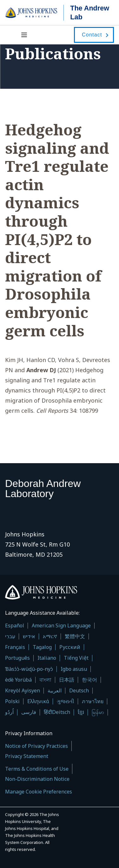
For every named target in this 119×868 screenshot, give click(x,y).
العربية (55, 691)
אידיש (29, 636)
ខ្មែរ (81, 712)
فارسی (29, 712)
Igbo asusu (74, 669)
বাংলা (45, 680)
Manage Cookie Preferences (39, 792)
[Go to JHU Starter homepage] (34, 13)
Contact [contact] (92, 35)
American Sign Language (61, 626)
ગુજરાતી (66, 701)
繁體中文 (75, 636)
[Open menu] (25, 35)
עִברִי (10, 636)
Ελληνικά (38, 701)
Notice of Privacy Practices (36, 746)
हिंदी (48, 712)
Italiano (47, 658)
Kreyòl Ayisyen (23, 691)
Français (15, 647)
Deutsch (79, 691)
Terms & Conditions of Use (37, 769)
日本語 (67, 680)
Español (15, 626)
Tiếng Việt (76, 658)
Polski (12, 701)
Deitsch (61, 712)
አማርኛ (50, 636)
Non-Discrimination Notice (37, 779)
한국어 (89, 680)
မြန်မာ (98, 712)
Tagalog (42, 647)
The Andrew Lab (90, 13)
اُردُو (9, 712)
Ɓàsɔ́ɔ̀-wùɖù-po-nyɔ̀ (29, 669)
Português (17, 658)
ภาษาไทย (93, 701)
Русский (70, 647)
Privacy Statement (27, 756)
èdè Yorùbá (18, 680)
